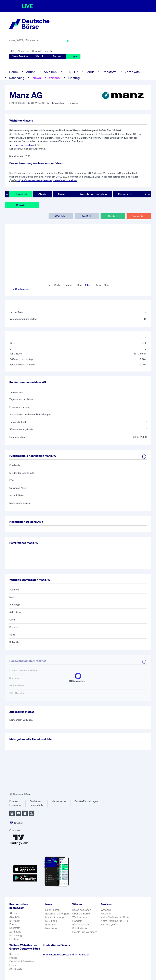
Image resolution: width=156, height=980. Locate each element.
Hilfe (12, 51)
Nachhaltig (17, 78)
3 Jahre (97, 285)
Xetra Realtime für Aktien (115, 917)
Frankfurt (22, 205)
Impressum (15, 805)
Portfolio (58, 56)
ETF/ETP (71, 72)
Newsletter (24, 51)
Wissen (54, 78)
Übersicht (21, 194)
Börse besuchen (82, 910)
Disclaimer (35, 801)
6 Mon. (79, 285)
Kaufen (113, 216)
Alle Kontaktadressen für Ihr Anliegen (66, 955)
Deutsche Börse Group (22, 961)
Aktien (31, 72)
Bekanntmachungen (57, 914)
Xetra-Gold (16, 969)
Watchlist (41, 56)
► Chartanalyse (21, 289)
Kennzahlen (126, 194)
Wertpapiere (80, 917)
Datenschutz (36, 805)
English (48, 51)
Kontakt (37, 51)
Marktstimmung (55, 917)
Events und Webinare (85, 932)
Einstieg (74, 78)
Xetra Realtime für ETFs (115, 921)
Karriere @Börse (110, 925)
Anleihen (50, 72)
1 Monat (68, 285)
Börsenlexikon (81, 925)
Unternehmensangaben (92, 194)
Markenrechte (59, 801)
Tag (49, 285)
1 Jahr (88, 285)
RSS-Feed (51, 921)
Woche (57, 285)
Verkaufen (139, 216)
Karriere (14, 954)
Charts (43, 194)
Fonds (90, 72)
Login (72, 56)
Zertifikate (132, 72)
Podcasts (51, 925)
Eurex (13, 965)
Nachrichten (52, 910)
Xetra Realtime (20, 56)
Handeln (77, 921)
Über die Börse (81, 914)
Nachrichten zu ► (27, 522)
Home (13, 72)
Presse (13, 958)
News (37, 78)
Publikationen (80, 928)
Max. (106, 285)
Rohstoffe (110, 72)
